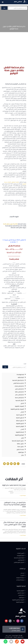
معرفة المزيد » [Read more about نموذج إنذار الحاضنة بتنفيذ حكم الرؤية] (23, 496)
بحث (4, 8)
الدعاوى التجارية (20, 418)
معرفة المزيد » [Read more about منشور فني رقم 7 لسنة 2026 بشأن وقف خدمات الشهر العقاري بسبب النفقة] (23, 535)
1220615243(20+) (14, 628)
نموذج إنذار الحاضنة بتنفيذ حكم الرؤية (14, 485)
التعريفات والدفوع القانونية (17, 409)
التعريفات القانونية (19, 406)
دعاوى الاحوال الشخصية (18, 441)
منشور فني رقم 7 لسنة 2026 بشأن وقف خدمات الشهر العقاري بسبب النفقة (15, 524)
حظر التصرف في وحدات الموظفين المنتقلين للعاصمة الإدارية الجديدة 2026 (15, 505)
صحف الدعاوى (20, 449)
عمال (23, 455)
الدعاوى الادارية (20, 415)
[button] (3, 2)
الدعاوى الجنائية (20, 421)
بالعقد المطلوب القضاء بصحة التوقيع (15, 183)
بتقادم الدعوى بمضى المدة (10, 224)
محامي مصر (18, 1)
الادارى (22, 403)
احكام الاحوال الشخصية (18, 380)
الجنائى (22, 412)
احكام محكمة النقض (19, 383)
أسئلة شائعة (21, 377)
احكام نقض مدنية (19, 398)
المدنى (22, 429)
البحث (25, 364)
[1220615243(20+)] (23, 629)
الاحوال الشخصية (20, 400)
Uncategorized (20, 375)
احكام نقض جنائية (19, 392)
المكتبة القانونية (20, 432)
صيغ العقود (21, 452)
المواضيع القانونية (19, 435)
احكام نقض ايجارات (19, 386)
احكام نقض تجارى (19, 389)
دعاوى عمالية (20, 444)
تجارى (23, 438)
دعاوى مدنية (21, 446)
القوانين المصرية (20, 426)
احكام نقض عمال (20, 395)
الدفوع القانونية (20, 423)
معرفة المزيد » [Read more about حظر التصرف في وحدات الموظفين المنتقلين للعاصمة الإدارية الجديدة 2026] (23, 516)
